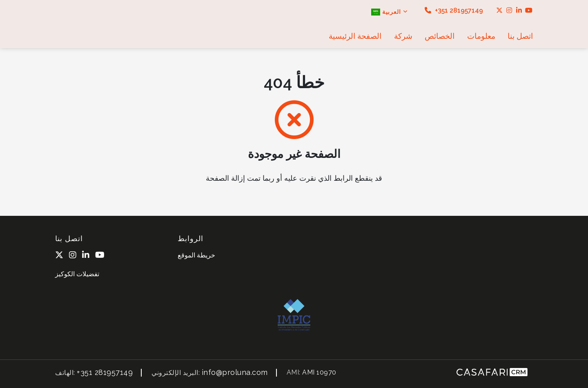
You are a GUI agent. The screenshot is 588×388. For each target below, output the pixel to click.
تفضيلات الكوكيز (77, 274)
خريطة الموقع (196, 255)
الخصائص (440, 36)
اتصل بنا (520, 36)
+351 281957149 (454, 10)
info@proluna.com (235, 372)
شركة (403, 36)
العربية (390, 12)
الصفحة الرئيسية (355, 36)
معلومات (481, 36)
